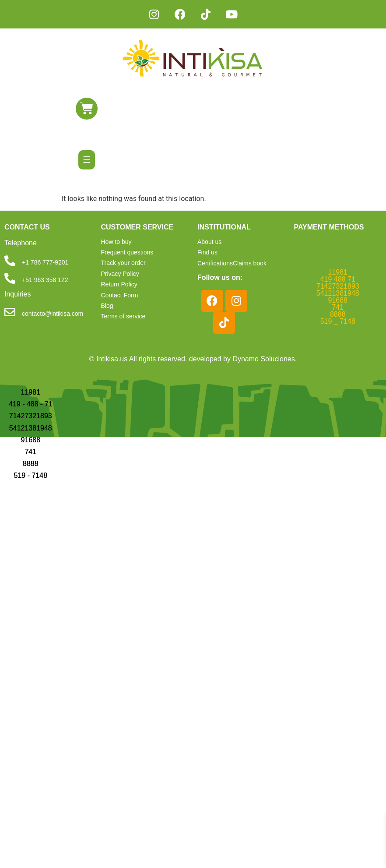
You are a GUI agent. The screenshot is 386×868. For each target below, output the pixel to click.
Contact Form (120, 295)
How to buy (116, 242)
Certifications (215, 263)
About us (209, 242)
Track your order (123, 263)
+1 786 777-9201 (45, 262)
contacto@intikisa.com (53, 314)
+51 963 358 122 (45, 280)
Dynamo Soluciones (263, 358)
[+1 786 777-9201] (10, 261)
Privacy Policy (120, 274)
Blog (107, 306)
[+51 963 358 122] (10, 278)
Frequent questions (127, 252)
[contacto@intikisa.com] (10, 312)
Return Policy (119, 284)
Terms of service (123, 316)
